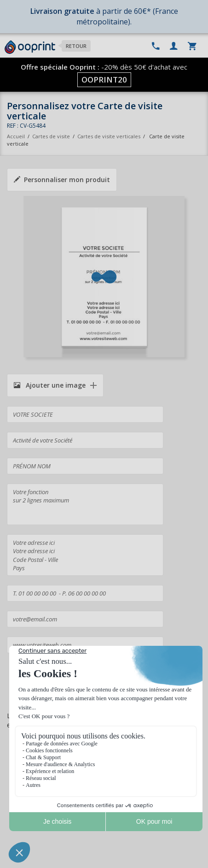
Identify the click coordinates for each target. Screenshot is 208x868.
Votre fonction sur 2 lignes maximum (85, 504)
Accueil (16, 136)
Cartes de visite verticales (109, 136)
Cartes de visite (51, 136)
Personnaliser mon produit (62, 180)
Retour (76, 46)
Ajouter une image (50, 385)
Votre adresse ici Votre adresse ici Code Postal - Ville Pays (85, 555)
